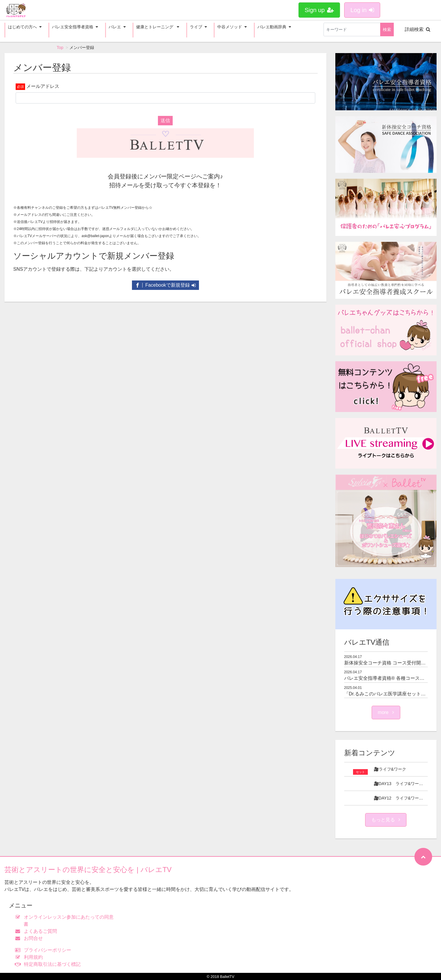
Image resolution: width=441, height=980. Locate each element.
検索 (387, 29)
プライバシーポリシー (44, 950)
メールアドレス (43, 86)
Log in (362, 10)
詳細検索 (418, 29)
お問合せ (30, 938)
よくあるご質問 (37, 931)
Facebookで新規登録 (165, 285)
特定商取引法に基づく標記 (49, 964)
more (386, 712)
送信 (165, 120)
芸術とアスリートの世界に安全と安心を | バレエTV (88, 870)
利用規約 (30, 957)
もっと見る (386, 820)
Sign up (319, 10)
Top (60, 47)
